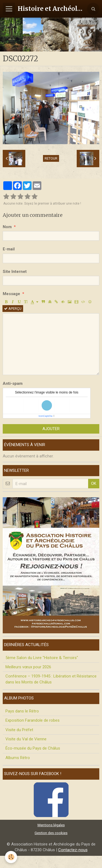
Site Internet (15, 272)
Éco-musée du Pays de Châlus (33, 748)
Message (11, 294)
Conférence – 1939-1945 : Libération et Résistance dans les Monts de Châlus (51, 679)
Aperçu (13, 309)
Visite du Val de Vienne (26, 739)
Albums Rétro (18, 758)
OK (94, 483)
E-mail (9, 249)
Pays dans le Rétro (22, 711)
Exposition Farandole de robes (33, 720)
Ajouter (51, 429)
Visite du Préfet (19, 730)
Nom (7, 227)
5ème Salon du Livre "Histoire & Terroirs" (42, 658)
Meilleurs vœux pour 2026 (28, 667)
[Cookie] (11, 857)
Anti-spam (13, 383)
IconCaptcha (46, 416)
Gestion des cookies (51, 833)
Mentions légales (51, 825)
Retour (51, 158)
